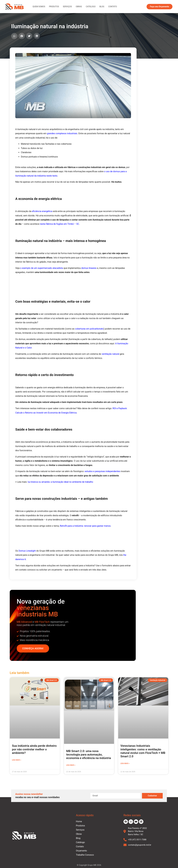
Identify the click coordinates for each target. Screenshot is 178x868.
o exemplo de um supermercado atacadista (42, 268)
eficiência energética (42, 211)
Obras (79, 7)
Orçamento (81, 851)
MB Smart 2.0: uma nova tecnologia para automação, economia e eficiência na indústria (89, 755)
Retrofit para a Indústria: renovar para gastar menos (85, 526)
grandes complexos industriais (62, 133)
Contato (113, 7)
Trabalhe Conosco (85, 855)
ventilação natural (110, 354)
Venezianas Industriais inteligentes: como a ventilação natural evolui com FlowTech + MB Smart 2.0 (143, 751)
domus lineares (89, 268)
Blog (102, 7)
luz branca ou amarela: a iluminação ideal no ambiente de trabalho (60, 482)
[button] (14, 36)
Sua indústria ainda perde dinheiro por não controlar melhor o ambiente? (34, 749)
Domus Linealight (27, 551)
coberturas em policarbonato (89, 329)
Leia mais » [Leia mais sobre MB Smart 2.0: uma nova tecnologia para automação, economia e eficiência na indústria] (71, 765)
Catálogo (91, 7)
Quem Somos (39, 7)
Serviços (67, 7)
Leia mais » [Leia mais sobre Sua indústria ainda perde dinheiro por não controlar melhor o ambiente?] (17, 760)
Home (79, 821)
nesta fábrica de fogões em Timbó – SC (59, 224)
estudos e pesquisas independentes (102, 471)
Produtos (54, 7)
